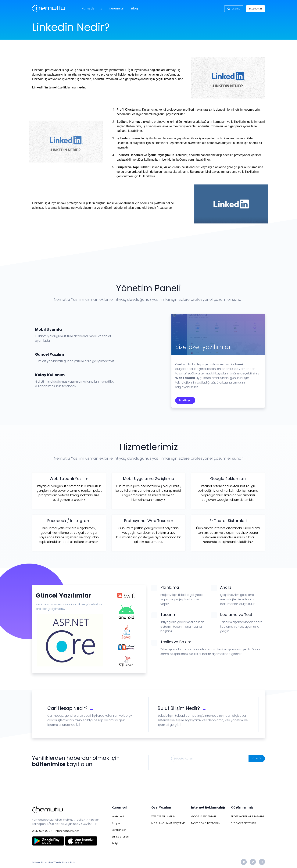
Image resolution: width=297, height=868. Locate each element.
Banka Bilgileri (120, 837)
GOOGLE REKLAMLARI (203, 816)
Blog (135, 8)
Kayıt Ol (257, 758)
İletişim (116, 843)
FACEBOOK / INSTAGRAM (206, 823)
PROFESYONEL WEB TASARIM (247, 816)
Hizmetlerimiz (92, 8)
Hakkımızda (118, 816)
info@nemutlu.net (67, 831)
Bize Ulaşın (185, 400)
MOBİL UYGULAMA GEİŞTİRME (168, 823)
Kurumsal (117, 8)
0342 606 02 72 (42, 831)
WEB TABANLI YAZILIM (163, 816)
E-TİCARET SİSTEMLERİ (244, 823)
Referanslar (119, 830)
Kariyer (116, 823)
